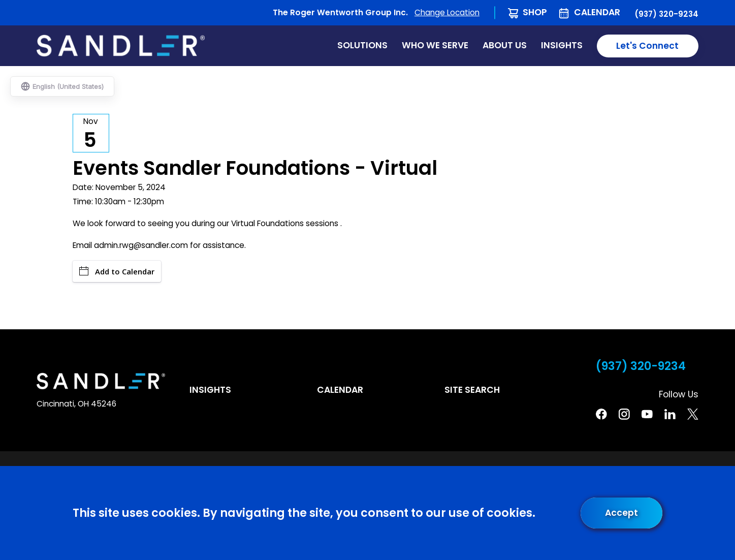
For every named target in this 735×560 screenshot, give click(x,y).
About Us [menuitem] (505, 45)
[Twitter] (693, 414)
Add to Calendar (117, 271)
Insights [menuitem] (562, 45)
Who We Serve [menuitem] (435, 45)
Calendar (597, 12)
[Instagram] (624, 414)
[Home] (121, 45)
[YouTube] (647, 414)
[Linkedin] (670, 414)
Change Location (447, 12)
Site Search (472, 390)
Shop (535, 12)
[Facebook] (601, 414)
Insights (210, 390)
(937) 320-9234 (666, 14)
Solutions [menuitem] (362, 45)
